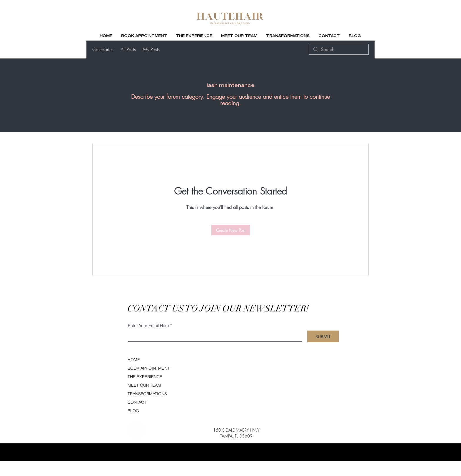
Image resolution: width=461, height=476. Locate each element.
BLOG (133, 411)
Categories (103, 49)
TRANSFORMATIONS (147, 394)
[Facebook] (313, 435)
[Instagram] (298, 435)
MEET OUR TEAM (144, 385)
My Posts (151, 49)
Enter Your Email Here (148, 326)
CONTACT (137, 402)
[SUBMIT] (323, 336)
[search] (339, 49)
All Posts (128, 49)
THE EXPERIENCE (145, 377)
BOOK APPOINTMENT (148, 368)
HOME (134, 360)
